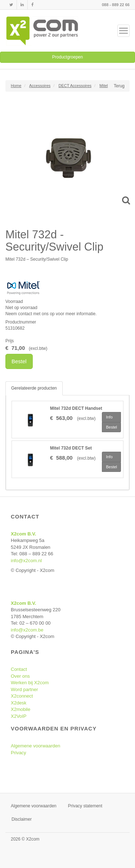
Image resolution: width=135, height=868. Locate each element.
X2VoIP (19, 716)
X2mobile (21, 709)
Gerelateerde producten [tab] (34, 388)
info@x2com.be (27, 630)
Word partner (24, 689)
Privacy (19, 753)
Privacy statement (85, 806)
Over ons (20, 676)
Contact (19, 669)
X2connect (22, 696)
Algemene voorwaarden (35, 746)
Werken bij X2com (30, 683)
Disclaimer (22, 819)
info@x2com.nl (26, 561)
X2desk (19, 703)
